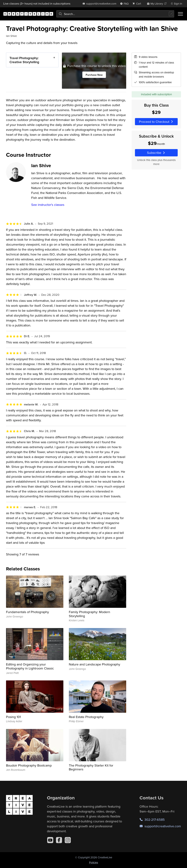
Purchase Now (94, 75)
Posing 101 (13, 717)
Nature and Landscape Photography (95, 664)
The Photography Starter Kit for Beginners (91, 767)
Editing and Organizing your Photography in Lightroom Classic (30, 666)
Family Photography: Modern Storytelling (89, 614)
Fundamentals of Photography (27, 612)
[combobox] (115, 14)
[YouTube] (50, 840)
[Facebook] (59, 840)
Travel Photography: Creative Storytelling (24, 60)
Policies (94, 862)
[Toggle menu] (180, 14)
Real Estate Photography (86, 717)
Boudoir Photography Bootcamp (29, 765)
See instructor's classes (48, 205)
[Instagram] (68, 840)
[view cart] (138, 4)
